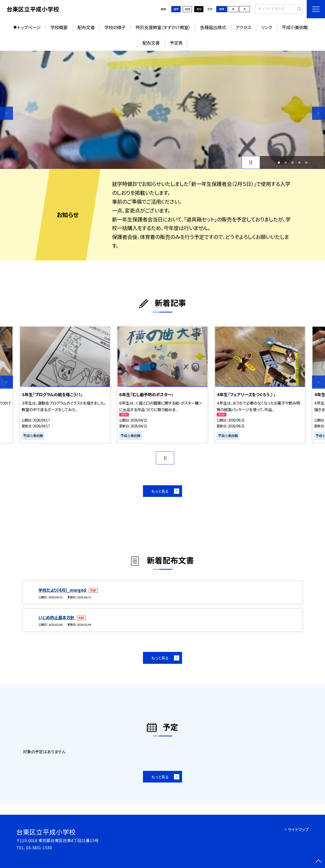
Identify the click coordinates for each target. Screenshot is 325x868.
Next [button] (319, 113)
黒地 (199, 9)
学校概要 (59, 27)
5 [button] (306, 162)
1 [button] (279, 162)
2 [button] (286, 162)
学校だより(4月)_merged (63, 590)
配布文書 (86, 27)
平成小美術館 (295, 27)
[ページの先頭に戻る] (319, 862)
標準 (222, 9)
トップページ (29, 27)
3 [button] (293, 162)
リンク (267, 27)
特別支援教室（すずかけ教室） (163, 27)
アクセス (243, 27)
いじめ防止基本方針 (57, 617)
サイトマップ (298, 829)
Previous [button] (6, 113)
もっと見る (160, 491)
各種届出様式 (213, 27)
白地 (187, 9)
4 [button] (299, 162)
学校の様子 (115, 27)
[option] (162, 110)
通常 (176, 9)
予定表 (176, 43)
